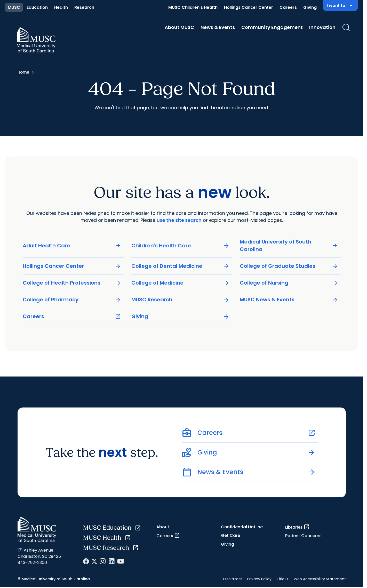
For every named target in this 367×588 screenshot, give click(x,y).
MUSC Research (180, 300)
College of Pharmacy (72, 300)
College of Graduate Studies (289, 266)
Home (23, 72)
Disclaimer (233, 579)
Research (84, 7)
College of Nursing (289, 283)
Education (37, 7)
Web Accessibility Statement (320, 579)
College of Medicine (180, 283)
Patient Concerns (303, 536)
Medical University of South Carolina (289, 245)
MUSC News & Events (289, 300)
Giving (310, 7)
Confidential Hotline (242, 527)
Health (61, 7)
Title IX (283, 579)
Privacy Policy (259, 579)
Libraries (297, 527)
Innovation (322, 27)
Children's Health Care (180, 246)
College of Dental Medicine (180, 266)
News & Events (218, 27)
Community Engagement (272, 27)
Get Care (230, 535)
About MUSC (179, 27)
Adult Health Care (72, 246)
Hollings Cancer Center (249, 7)
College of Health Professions (72, 283)
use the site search (179, 220)
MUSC (14, 7)
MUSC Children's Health (193, 7)
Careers (288, 7)
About (163, 527)
